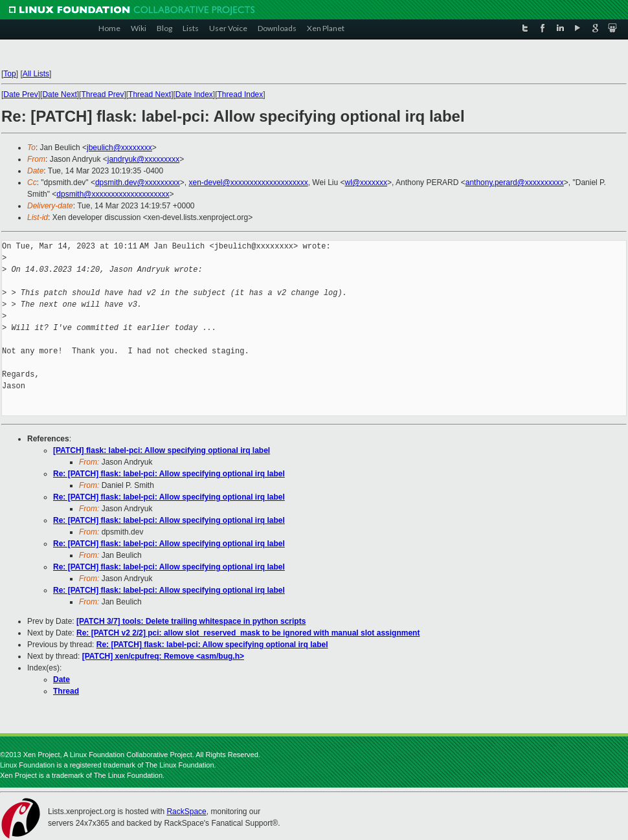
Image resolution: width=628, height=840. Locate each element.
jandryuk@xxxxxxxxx (144, 159)
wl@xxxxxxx (366, 182)
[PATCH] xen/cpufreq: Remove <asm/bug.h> (163, 656)
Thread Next (150, 94)
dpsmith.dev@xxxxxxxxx (138, 182)
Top (9, 74)
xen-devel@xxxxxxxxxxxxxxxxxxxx (248, 182)
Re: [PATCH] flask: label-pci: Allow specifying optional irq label (169, 474)
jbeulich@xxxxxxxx (119, 148)
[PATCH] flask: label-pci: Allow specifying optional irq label (162, 450)
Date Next (59, 94)
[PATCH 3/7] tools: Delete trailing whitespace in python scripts (191, 621)
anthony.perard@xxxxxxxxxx (515, 182)
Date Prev (20, 94)
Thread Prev (102, 94)
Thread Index (241, 94)
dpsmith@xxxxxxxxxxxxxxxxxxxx (113, 194)
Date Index (194, 94)
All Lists (36, 74)
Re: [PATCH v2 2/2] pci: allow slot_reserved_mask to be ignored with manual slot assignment (248, 633)
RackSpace (186, 812)
